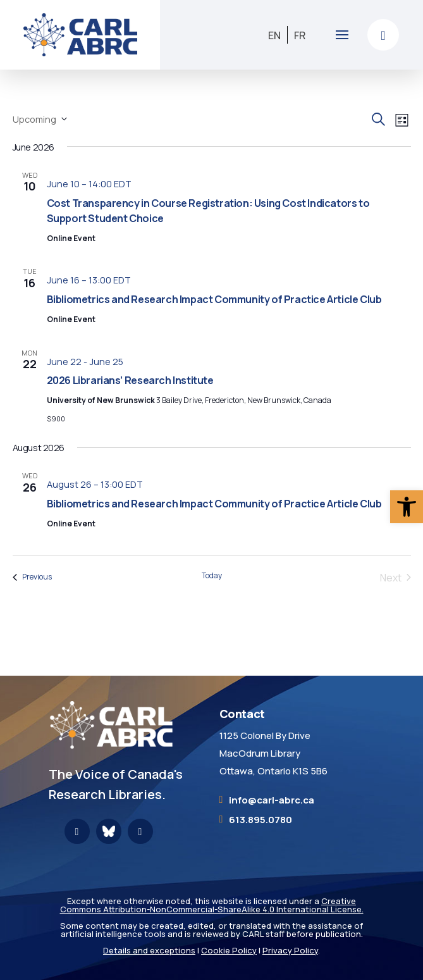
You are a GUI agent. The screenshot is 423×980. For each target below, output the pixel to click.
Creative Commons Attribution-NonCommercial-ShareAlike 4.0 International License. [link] (212, 905)
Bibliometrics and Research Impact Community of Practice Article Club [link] (214, 299)
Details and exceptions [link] (149, 950)
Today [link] (212, 576)
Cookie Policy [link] (229, 950)
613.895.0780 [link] (261, 820)
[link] (407, 507)
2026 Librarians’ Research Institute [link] (130, 380)
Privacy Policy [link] (290, 950)
